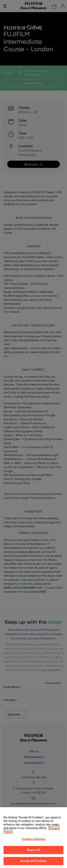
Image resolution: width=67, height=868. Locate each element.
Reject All (34, 850)
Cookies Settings (33, 839)
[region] (33, 838)
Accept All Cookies (33, 861)
